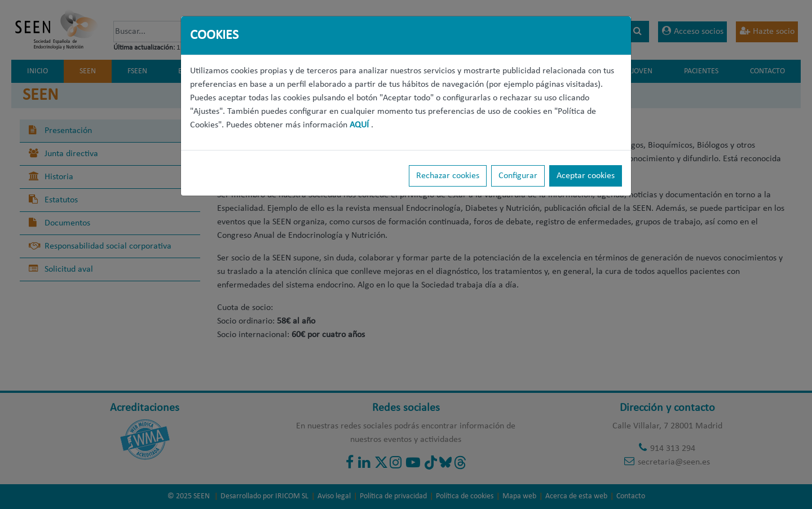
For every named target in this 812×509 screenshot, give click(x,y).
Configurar (518, 176)
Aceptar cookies (586, 176)
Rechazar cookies (448, 176)
